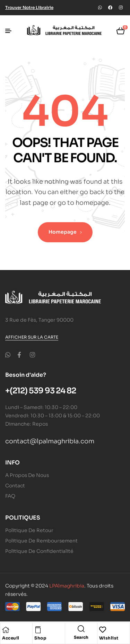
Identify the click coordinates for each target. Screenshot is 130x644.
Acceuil (11, 638)
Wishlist (109, 638)
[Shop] (38, 630)
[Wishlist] (103, 630)
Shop (40, 638)
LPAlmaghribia (67, 586)
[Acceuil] (6, 630)
